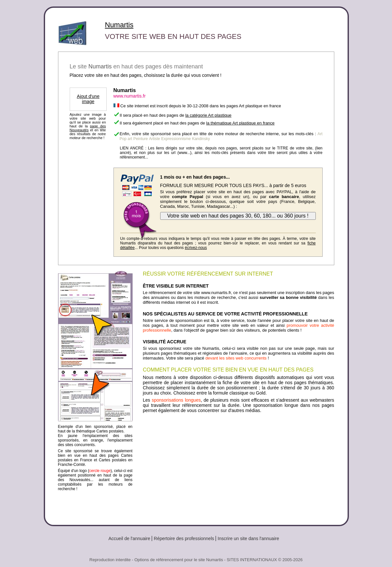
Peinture (141, 139)
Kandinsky (201, 139)
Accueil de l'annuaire (130, 538)
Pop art (126, 139)
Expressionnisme (176, 139)
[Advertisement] (239, 467)
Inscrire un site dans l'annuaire (248, 538)
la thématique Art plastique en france (240, 123)
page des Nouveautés (88, 128)
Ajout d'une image (88, 99)
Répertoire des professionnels (184, 538)
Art (320, 134)
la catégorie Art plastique (208, 115)
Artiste (155, 139)
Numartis (119, 25)
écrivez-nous (196, 248)
